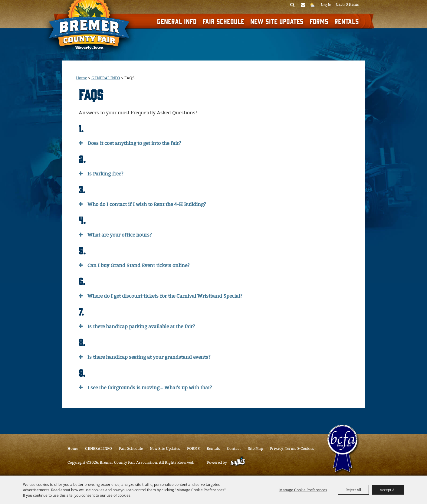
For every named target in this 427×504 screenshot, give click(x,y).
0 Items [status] (352, 5)
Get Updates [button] (303, 5)
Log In (326, 5)
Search (292, 5)
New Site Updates (277, 21)
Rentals (347, 21)
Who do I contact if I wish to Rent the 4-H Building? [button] (147, 204)
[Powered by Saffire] (238, 463)
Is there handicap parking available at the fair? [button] (141, 327)
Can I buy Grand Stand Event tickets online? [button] (139, 265)
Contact (234, 449)
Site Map (255, 449)
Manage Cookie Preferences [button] (303, 490)
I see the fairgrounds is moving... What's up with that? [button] (150, 388)
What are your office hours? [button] (120, 235)
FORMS (319, 21)
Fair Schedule (223, 21)
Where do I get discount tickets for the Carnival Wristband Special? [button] (165, 296)
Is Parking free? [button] (105, 174)
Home (82, 78)
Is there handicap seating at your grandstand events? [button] (149, 357)
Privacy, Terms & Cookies (292, 449)
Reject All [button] (353, 490)
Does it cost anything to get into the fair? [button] (134, 143)
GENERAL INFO (177, 21)
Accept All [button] (388, 490)
